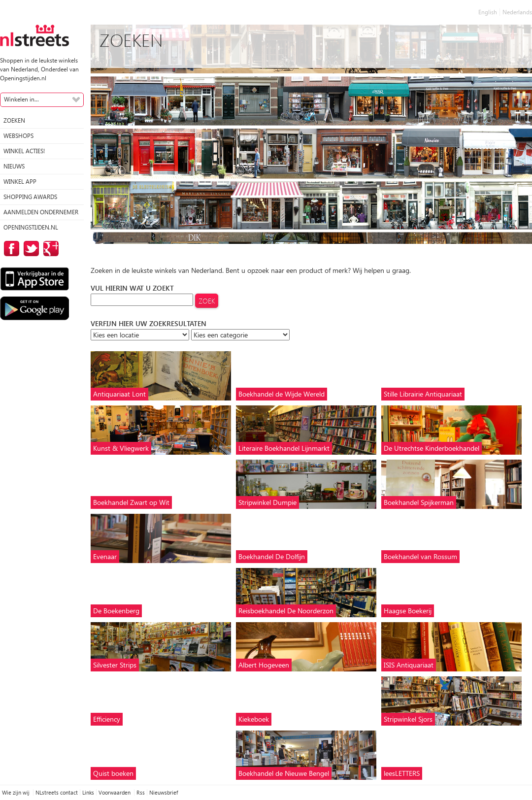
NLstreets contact (57, 792)
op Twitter (30, 249)
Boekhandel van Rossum (420, 556)
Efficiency (107, 719)
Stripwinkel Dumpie (267, 502)
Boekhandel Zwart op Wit (131, 502)
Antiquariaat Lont (119, 394)
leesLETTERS (402, 773)
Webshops (18, 136)
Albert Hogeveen (264, 665)
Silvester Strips (115, 665)
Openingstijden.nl (31, 227)
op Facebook (10, 249)
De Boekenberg (116, 611)
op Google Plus (49, 249)
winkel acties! (24, 151)
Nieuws (14, 166)
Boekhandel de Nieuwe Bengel (284, 773)
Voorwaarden (115, 792)
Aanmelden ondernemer (41, 212)
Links (88, 792)
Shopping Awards (30, 197)
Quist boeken (113, 773)
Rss (141, 792)
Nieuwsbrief (164, 792)
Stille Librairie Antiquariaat (423, 394)
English (488, 12)
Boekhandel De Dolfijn (272, 556)
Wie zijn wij (17, 792)
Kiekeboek (254, 719)
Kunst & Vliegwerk (121, 448)
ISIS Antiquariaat (409, 665)
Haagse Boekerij (408, 611)
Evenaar (105, 556)
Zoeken (14, 120)
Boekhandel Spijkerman (419, 502)
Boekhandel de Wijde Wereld (282, 394)
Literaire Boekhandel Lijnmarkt (284, 448)
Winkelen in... (21, 99)
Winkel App (20, 182)
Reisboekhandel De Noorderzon (286, 611)
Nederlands (517, 12)
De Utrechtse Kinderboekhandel (432, 448)
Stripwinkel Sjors (408, 719)
